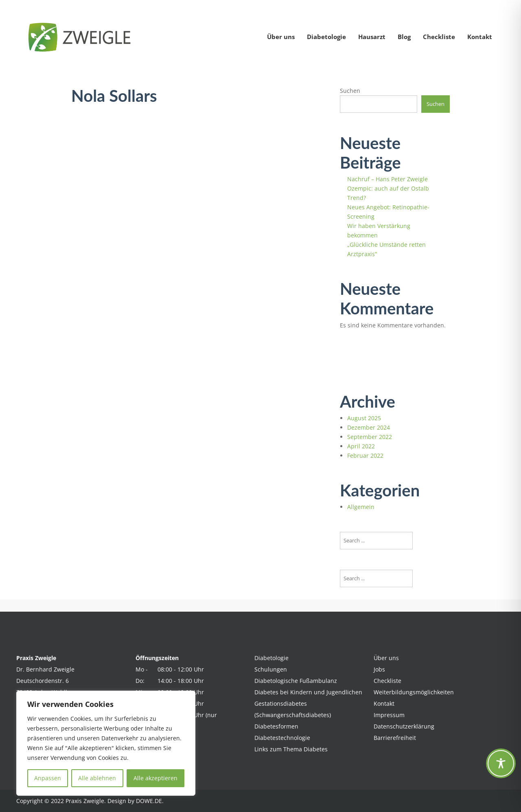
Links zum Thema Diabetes (291, 749)
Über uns (281, 37)
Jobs (379, 669)
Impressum (389, 715)
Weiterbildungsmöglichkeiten (414, 692)
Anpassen (48, 778)
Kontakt (480, 37)
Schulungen (271, 669)
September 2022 (370, 437)
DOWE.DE (149, 801)
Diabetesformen (276, 726)
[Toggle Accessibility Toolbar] (501, 763)
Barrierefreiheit (395, 738)
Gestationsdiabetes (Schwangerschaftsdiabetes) (293, 709)
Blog (404, 37)
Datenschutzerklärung (404, 726)
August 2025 (364, 418)
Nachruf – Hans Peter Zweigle (387, 179)
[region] (106, 743)
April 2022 (361, 446)
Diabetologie (326, 37)
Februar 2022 (365, 455)
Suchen (350, 91)
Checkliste (439, 37)
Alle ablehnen (97, 778)
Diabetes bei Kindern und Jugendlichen (308, 692)
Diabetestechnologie (282, 738)
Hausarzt (372, 37)
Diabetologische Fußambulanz (296, 681)
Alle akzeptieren (155, 778)
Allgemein (361, 507)
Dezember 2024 (369, 427)
